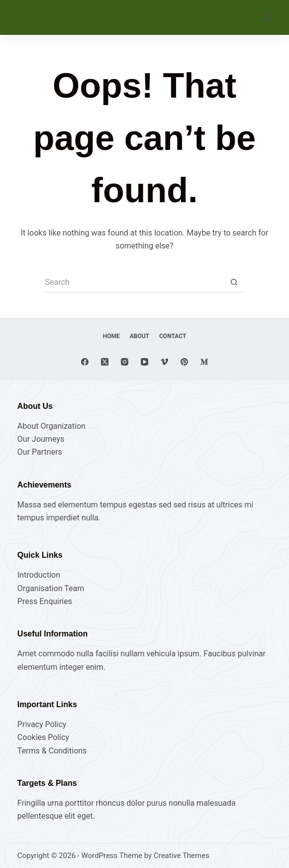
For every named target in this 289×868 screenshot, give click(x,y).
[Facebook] (85, 362)
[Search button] (234, 283)
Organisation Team (51, 588)
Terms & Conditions (52, 751)
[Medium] (204, 362)
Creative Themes (182, 856)
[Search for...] (134, 283)
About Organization (51, 426)
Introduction (39, 575)
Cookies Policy (43, 737)
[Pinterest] (184, 362)
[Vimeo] (164, 362)
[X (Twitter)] (105, 362)
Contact (173, 336)
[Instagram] (125, 362)
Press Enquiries (45, 601)
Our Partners (40, 452)
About (140, 336)
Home (111, 336)
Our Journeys (41, 439)
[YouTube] (144, 362)
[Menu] (267, 17)
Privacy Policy (42, 724)
